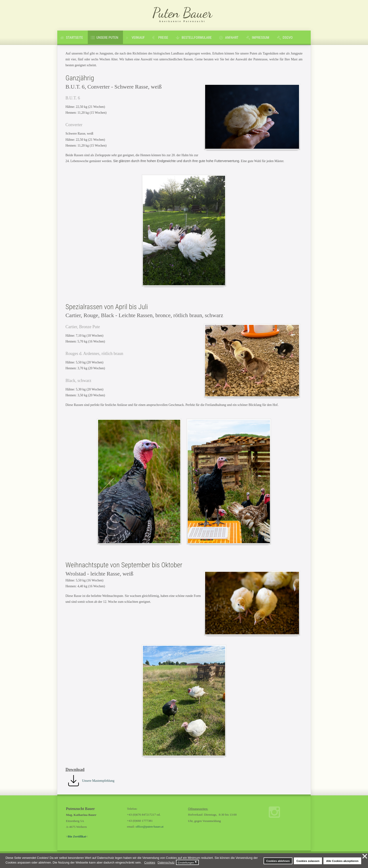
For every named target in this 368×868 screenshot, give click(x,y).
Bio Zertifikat (77, 836)
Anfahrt (232, 38)
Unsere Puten (107, 38)
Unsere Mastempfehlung (98, 781)
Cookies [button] (150, 862)
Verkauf (138, 38)
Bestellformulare (197, 38)
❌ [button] (365, 856)
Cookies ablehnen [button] (278, 861)
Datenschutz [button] (166, 862)
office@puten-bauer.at (150, 827)
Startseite (75, 38)
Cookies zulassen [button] (308, 861)
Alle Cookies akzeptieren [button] (342, 861)
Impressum (261, 38)
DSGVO (288, 38)
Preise (163, 38)
